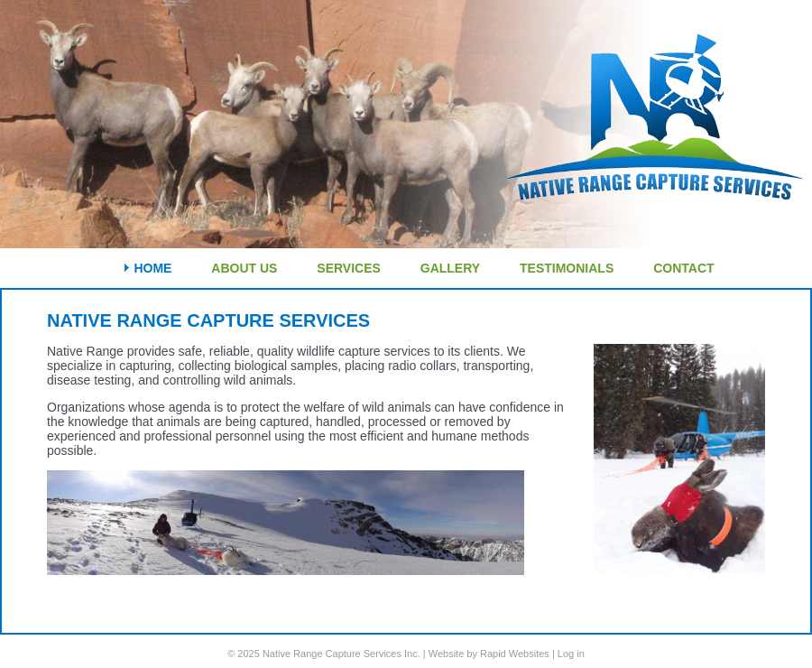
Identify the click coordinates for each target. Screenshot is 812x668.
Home (152, 268)
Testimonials (567, 268)
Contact (683, 268)
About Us (244, 268)
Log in (571, 654)
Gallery (450, 268)
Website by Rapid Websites (489, 654)
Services (349, 268)
